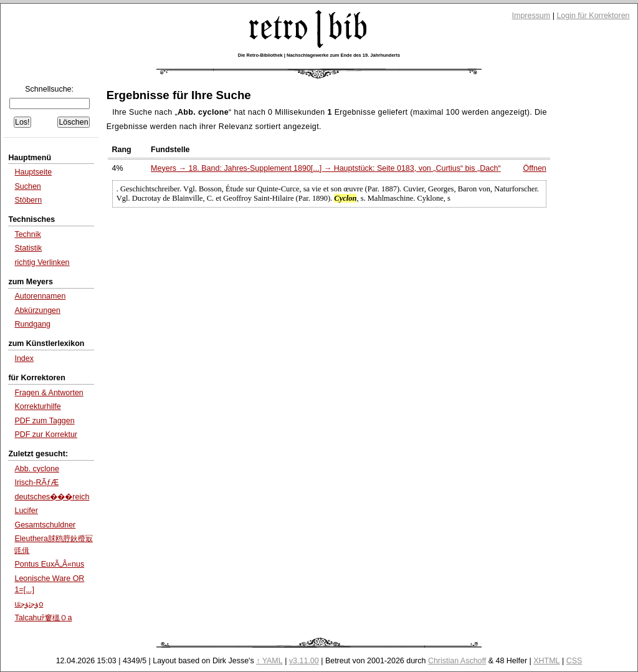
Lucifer (26, 511)
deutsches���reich (52, 497)
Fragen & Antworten (49, 393)
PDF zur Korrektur (46, 434)
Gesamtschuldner (45, 525)
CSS (574, 661)
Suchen (27, 186)
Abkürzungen (37, 310)
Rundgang (32, 324)
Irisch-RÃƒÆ (36, 482)
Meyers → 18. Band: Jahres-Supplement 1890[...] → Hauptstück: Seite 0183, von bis (326, 168)
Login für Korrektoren (593, 16)
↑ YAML (269, 661)
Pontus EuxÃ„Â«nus (49, 564)
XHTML (546, 661)
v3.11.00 (304, 661)
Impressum (531, 16)
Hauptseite (33, 172)
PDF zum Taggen (44, 421)
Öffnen (535, 168)
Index (24, 358)
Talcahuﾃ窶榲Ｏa (43, 618)
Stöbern (28, 200)
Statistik (28, 248)
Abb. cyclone (36, 469)
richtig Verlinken (42, 262)
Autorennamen (40, 296)
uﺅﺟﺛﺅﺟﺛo (29, 604)
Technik (27, 234)
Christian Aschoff (457, 661)
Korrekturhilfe (37, 406)
